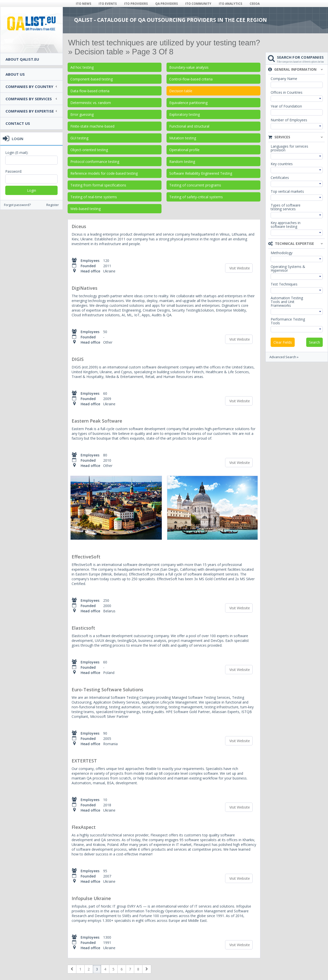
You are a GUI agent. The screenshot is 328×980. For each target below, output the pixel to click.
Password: (14, 171)
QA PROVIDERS (167, 4)
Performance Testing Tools (288, 321)
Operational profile (184, 150)
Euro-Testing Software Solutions (107, 690)
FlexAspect (84, 827)
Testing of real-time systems (94, 197)
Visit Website (240, 268)
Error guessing (82, 114)
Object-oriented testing (89, 150)
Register (53, 205)
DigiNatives (85, 288)
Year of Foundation (286, 106)
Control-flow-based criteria (191, 79)
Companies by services (29, 99)
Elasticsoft (83, 628)
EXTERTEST (84, 761)
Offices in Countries (287, 92)
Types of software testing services (286, 207)
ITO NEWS (84, 4)
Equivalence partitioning (188, 103)
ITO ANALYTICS (230, 4)
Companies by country (29, 86)
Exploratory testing (185, 114)
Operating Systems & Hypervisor (288, 268)
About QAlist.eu (22, 59)
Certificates (280, 178)
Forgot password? (17, 205)
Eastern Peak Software (97, 421)
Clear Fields (283, 342)
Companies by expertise (30, 111)
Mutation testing (183, 138)
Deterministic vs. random (91, 103)
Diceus (79, 226)
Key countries (282, 164)
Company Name (284, 79)
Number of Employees (289, 120)
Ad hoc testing (82, 67)
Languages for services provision (289, 148)
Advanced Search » (284, 357)
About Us (15, 74)
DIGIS (78, 359)
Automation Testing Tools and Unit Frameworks (287, 302)
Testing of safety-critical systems (196, 197)
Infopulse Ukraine (91, 898)
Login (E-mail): (17, 153)
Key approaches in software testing (286, 225)
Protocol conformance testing (95, 162)
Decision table (181, 91)
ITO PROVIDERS (136, 4)
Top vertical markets (287, 191)
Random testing (182, 162)
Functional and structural (189, 126)
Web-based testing (86, 209)
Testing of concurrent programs (195, 185)
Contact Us (18, 123)
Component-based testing (92, 79)
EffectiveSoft (86, 557)
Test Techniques (284, 284)
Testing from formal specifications (98, 185)
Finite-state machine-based (92, 126)
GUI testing (79, 138)
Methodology (282, 253)
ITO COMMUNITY (198, 4)
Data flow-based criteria (90, 91)
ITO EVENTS (108, 4)
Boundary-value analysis (189, 67)
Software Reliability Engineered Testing (201, 173)
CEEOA (255, 4)
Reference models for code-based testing (104, 173)
